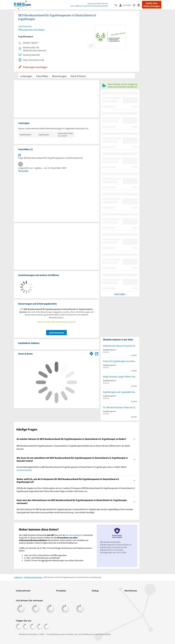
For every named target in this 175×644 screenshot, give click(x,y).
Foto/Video (42, 76)
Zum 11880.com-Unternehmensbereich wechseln (89, 6)
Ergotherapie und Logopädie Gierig (120, 392)
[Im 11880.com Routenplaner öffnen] (91, 353)
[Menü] (140, 5)
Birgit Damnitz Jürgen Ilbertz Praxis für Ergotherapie (120, 377)
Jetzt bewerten (56, 333)
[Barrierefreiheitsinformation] (135, 5)
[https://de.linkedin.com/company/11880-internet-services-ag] (40, 627)
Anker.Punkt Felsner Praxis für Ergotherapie (120, 346)
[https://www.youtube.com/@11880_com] (47, 627)
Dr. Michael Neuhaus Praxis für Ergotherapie (120, 407)
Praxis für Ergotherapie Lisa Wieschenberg (120, 361)
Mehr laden (120, 294)
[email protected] (24, 470)
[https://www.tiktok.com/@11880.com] (33, 627)
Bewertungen (59, 76)
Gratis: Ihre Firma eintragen (152, 5)
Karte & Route (78, 76)
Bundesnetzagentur (75, 535)
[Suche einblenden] (117, 5)
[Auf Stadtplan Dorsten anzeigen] (97, 354)
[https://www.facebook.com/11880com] (19, 627)
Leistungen (26, 76)
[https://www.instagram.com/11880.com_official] (26, 627)
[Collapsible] (134, 439)
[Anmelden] (126, 5)
